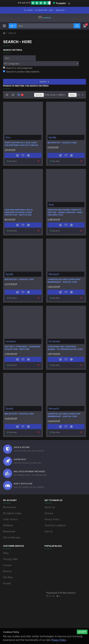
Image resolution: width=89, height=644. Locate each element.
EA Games (54, 341)
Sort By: (39, 95)
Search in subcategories (18, 68)
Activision (11, 341)
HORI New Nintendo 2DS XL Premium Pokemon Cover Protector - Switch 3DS (19, 212)
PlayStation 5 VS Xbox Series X (61, 593)
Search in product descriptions (21, 72)
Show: (72, 95)
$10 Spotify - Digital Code (62, 143)
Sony (51, 205)
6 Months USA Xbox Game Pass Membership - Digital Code (64, 415)
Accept (82, 632)
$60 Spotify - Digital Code (19, 414)
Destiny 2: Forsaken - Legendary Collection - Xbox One (22, 348)
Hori (8, 137)
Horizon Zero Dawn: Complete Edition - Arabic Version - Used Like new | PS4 (65, 212)
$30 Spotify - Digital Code (19, 279)
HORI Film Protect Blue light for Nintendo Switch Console (21, 144)
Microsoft (54, 274)
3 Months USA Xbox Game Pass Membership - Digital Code (64, 281)
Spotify (52, 137)
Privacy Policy (59, 640)
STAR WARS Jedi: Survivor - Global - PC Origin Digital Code (65, 348)
